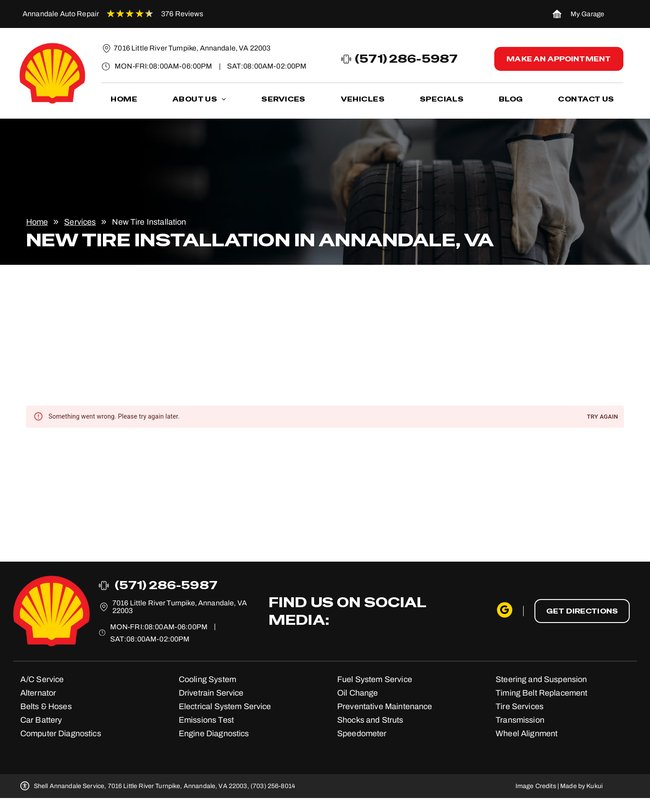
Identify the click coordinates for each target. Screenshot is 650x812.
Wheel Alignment (527, 734)
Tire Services (520, 706)
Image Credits (536, 786)
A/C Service (42, 679)
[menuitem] (124, 99)
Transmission (520, 720)
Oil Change (358, 693)
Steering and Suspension (541, 679)
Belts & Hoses (46, 706)
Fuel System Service (375, 679)
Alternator (38, 693)
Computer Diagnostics (61, 734)
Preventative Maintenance (385, 706)
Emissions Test (206, 720)
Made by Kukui (581, 786)
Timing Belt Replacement (541, 693)
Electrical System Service (225, 706)
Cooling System (207, 679)
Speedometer (362, 734)
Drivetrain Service (211, 693)
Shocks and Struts (370, 720)
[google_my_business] (505, 611)
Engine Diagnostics (214, 734)
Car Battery (41, 720)
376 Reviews (182, 14)
